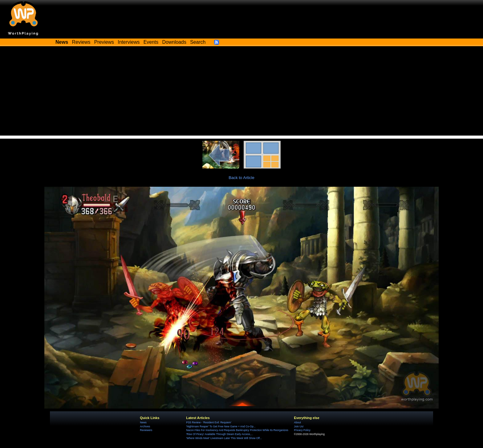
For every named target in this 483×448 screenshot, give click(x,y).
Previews (104, 42)
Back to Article (241, 178)
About (297, 422)
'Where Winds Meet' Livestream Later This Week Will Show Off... (224, 438)
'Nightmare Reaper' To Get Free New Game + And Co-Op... (221, 426)
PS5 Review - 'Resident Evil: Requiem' (209, 422)
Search (198, 42)
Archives (145, 426)
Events (151, 42)
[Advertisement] (241, 92)
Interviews (129, 42)
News (143, 422)
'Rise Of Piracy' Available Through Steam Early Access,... (219, 434)
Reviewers (146, 430)
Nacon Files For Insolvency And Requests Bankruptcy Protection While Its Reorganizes (237, 430)
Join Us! (299, 426)
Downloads (174, 42)
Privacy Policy (302, 430)
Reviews (81, 42)
